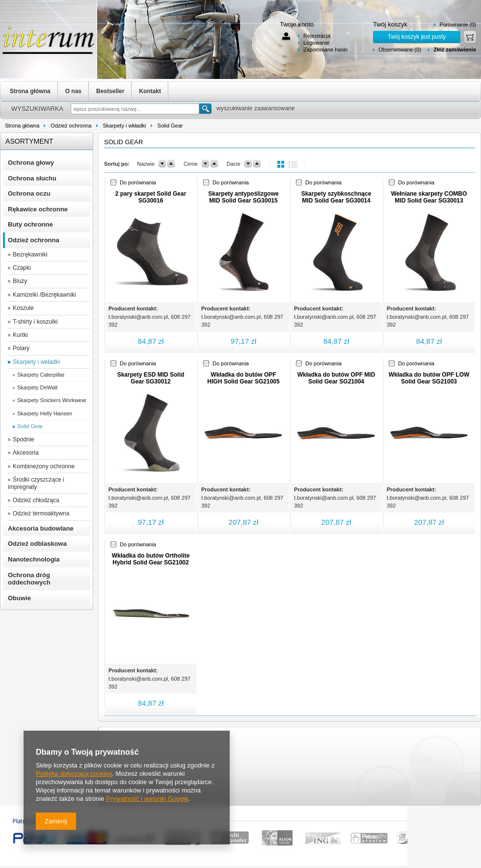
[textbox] (135, 109)
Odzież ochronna (71, 126)
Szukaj (205, 109)
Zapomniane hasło (326, 50)
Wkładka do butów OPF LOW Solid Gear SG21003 (429, 378)
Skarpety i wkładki (125, 126)
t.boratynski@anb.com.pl (138, 317)
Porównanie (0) (458, 25)
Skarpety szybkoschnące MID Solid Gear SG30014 (336, 197)
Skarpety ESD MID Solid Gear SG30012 (151, 378)
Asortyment (29, 141)
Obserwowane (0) (400, 50)
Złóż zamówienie (455, 50)
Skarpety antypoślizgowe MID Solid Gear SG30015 (243, 197)
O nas (73, 91)
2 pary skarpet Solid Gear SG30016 (151, 197)
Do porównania (138, 182)
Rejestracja (317, 36)
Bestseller (110, 91)
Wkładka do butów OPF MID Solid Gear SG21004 (336, 378)
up (171, 164)
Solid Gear (170, 126)
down (162, 164)
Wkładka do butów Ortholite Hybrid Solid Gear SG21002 (151, 559)
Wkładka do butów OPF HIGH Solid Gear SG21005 (243, 378)
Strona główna (30, 91)
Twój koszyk (390, 24)
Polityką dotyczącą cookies (74, 774)
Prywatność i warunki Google (147, 799)
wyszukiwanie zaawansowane (255, 108)
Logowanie (316, 43)
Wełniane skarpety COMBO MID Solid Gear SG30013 (429, 197)
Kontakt (150, 91)
